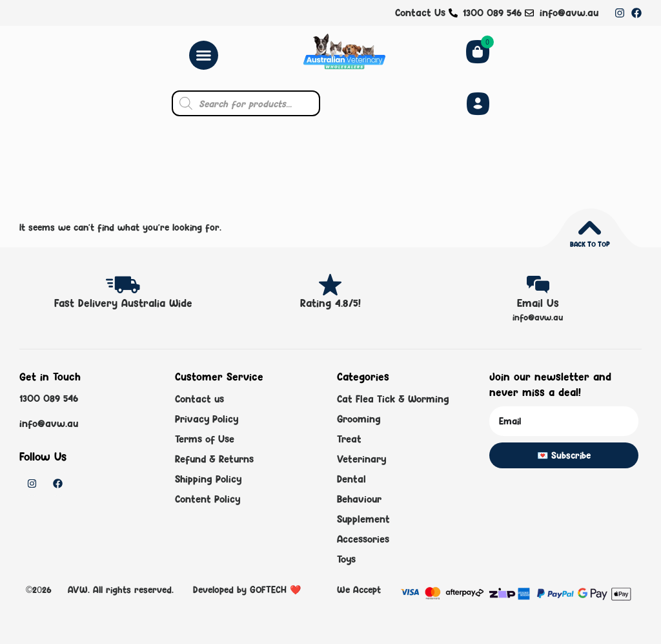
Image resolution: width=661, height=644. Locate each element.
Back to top (590, 244)
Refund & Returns (214, 459)
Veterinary (361, 459)
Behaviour (359, 499)
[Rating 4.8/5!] (330, 285)
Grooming (359, 419)
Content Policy (208, 499)
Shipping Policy (208, 479)
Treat (349, 439)
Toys (346, 559)
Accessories (363, 539)
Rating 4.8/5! (330, 303)
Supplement (363, 519)
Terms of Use (205, 439)
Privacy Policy (207, 419)
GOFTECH (268, 589)
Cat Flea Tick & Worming (393, 399)
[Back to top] (590, 228)
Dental (351, 479)
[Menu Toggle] (204, 55)
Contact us (199, 399)
